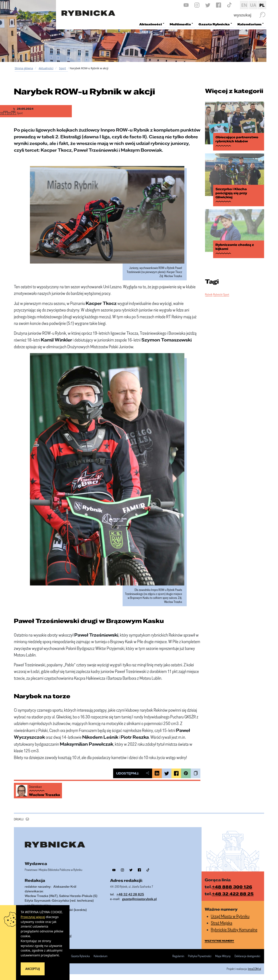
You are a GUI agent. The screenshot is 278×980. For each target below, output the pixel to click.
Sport (63, 68)
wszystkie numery (219, 941)
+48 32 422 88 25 (233, 894)
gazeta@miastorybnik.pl (139, 899)
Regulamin (178, 956)
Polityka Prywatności (200, 956)
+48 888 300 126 (232, 887)
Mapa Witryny (223, 956)
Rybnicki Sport (221, 288)
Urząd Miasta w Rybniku (230, 916)
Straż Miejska (222, 923)
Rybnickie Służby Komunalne (234, 930)
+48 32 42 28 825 (130, 894)
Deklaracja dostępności (247, 956)
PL (262, 5)
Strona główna (24, 68)
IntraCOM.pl (254, 969)
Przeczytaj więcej (33, 917)
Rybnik (209, 288)
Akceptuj (33, 969)
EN (244, 5)
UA (253, 5)
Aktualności (46, 68)
